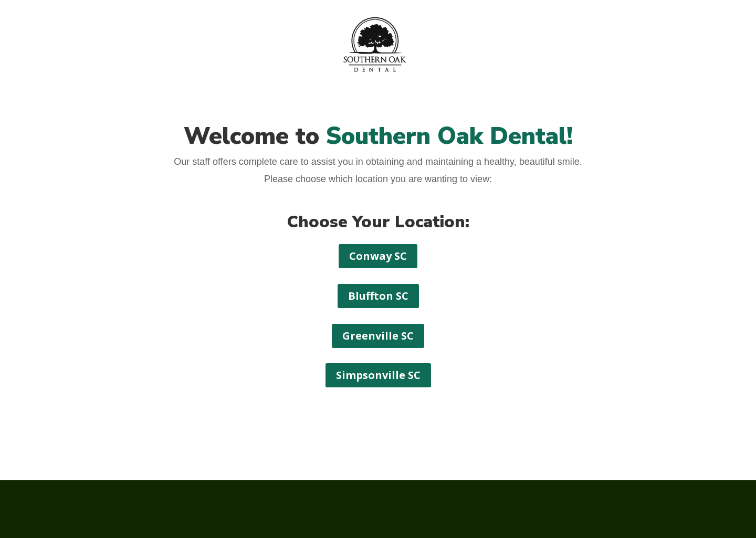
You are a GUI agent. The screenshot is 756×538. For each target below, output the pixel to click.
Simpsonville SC (378, 375)
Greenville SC (378, 336)
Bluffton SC (378, 296)
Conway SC (378, 256)
